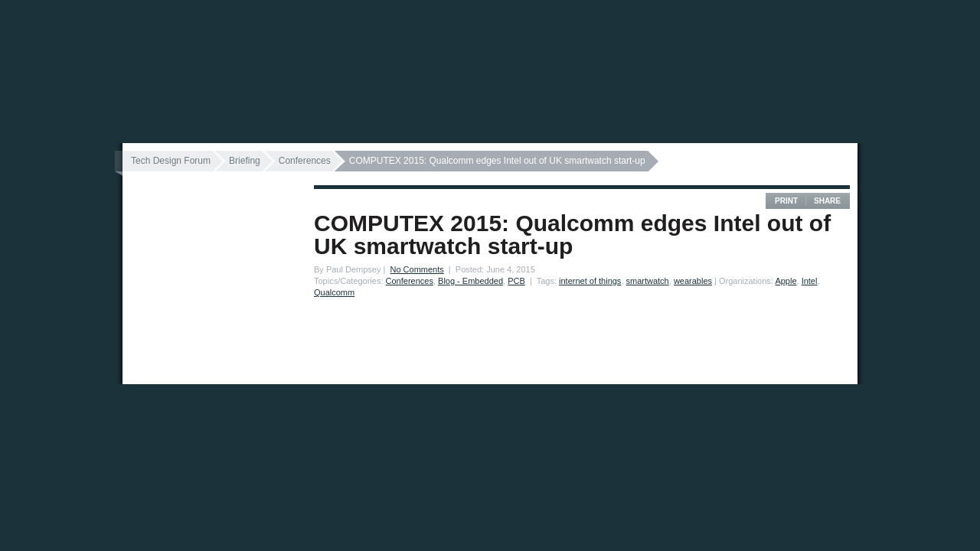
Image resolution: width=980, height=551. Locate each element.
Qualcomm (334, 292)
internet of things (590, 281)
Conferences (305, 161)
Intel (810, 281)
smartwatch (648, 281)
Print (786, 201)
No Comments (416, 269)
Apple (786, 281)
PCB (516, 281)
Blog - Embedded (470, 281)
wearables (693, 281)
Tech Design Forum (171, 161)
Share (827, 201)
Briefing (245, 161)
